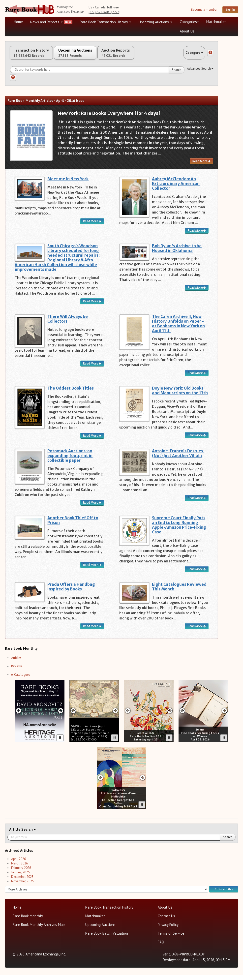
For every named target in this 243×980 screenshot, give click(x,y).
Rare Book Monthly (28, 921)
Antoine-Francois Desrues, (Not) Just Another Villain (178, 458)
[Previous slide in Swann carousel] (182, 716)
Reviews (17, 671)
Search (177, 75)
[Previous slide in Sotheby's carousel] (100, 782)
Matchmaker (216, 22)
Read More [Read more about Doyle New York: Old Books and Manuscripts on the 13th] (197, 440)
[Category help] (210, 55)
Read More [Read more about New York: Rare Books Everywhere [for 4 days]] (201, 166)
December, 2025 (22, 882)
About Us (187, 31)
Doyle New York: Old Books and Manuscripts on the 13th (180, 396)
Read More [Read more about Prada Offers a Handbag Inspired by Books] (92, 631)
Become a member (204, 10)
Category (189, 55)
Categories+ (189, 22)
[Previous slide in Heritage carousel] (18, 716)
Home (18, 22)
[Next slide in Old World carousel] (115, 716)
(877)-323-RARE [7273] (104, 12)
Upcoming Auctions (155, 22)
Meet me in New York (68, 184)
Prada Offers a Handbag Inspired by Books (71, 592)
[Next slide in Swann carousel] (225, 716)
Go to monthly (224, 894)
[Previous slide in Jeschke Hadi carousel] (128, 716)
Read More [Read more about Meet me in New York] (92, 226)
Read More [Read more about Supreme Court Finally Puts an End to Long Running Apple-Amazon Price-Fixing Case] (197, 574)
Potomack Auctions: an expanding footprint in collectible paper (70, 461)
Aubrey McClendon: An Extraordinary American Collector (176, 189)
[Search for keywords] (97, 75)
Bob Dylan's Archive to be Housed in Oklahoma (177, 253)
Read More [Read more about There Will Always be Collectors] (92, 368)
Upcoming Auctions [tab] (91, 55)
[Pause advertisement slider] (60, 743)
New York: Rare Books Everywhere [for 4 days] (109, 118)
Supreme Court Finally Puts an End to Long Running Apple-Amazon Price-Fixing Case (179, 530)
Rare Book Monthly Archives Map (39, 930)
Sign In (230, 10)
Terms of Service (171, 938)
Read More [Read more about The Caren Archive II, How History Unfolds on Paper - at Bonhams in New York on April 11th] (197, 378)
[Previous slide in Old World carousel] (73, 716)
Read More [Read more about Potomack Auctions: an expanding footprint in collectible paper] (92, 507)
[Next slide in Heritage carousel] (61, 716)
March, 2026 (19, 868)
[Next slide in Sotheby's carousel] (143, 782)
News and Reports (46, 22)
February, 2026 (21, 873)
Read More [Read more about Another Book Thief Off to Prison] (92, 570)
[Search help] (13, 83)
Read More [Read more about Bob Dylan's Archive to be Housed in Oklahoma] (197, 292)
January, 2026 (20, 877)
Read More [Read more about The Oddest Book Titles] (92, 441)
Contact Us (166, 921)
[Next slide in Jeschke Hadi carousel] (170, 716)
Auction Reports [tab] (143, 55)
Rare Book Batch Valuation (107, 938)
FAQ (161, 947)
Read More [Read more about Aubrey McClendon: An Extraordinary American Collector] (197, 235)
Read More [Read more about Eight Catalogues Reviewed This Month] (197, 631)
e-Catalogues (21, 680)
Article (15, 834)
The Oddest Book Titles (71, 393)
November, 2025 (22, 886)
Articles (16, 663)
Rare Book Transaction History (106, 22)
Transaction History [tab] (37, 55)
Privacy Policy (168, 930)
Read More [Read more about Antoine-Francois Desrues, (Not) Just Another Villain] (197, 503)
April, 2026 (18, 864)
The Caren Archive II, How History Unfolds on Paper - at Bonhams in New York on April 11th (178, 329)
